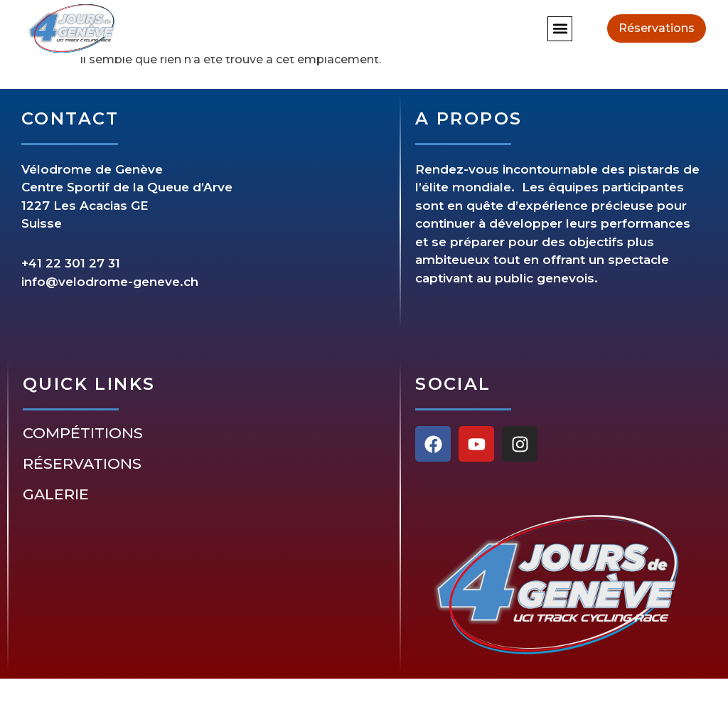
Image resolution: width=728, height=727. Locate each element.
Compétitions (83, 433)
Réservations (82, 464)
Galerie (56, 494)
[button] (560, 29)
